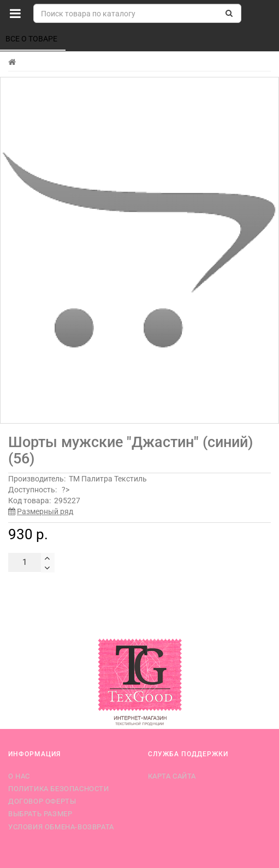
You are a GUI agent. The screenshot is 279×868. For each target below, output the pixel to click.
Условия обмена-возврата (61, 827)
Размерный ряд (45, 511)
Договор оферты (42, 801)
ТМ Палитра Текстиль (108, 479)
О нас (19, 776)
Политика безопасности (59, 789)
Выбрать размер (40, 814)
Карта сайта (172, 776)
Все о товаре (32, 39)
